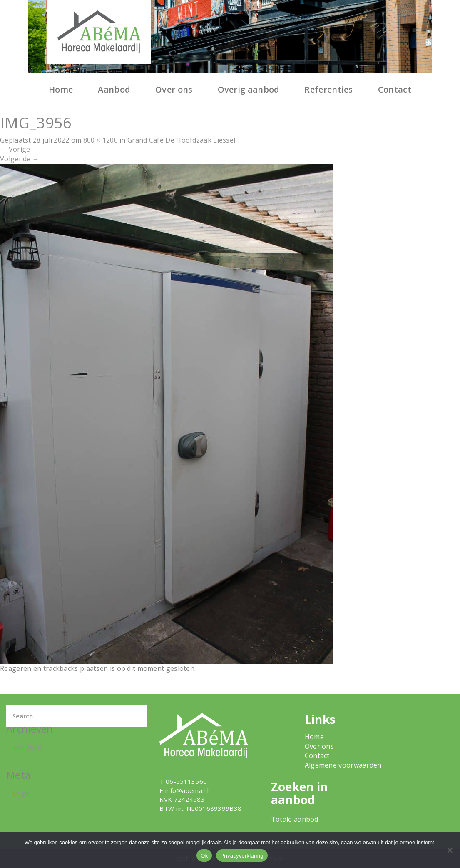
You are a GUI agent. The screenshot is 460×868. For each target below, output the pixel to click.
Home (61, 89)
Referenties (328, 89)
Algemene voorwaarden (343, 765)
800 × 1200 (101, 140)
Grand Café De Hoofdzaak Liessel (181, 140)
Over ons (174, 89)
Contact (395, 89)
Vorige (15, 149)
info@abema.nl (187, 790)
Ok (204, 856)
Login (22, 793)
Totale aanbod (295, 819)
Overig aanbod (249, 89)
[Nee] (450, 850)
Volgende (20, 159)
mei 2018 (27, 747)
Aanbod (114, 89)
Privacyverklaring (242, 856)
